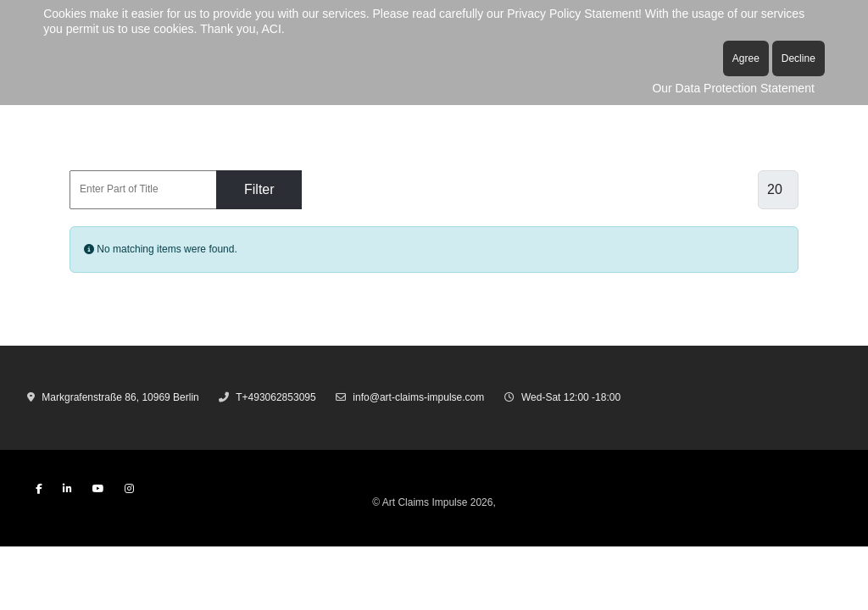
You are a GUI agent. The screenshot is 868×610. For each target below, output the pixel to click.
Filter (259, 189)
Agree (746, 58)
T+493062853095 (275, 397)
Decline (798, 58)
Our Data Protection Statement (733, 88)
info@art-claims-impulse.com (418, 397)
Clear (346, 189)
